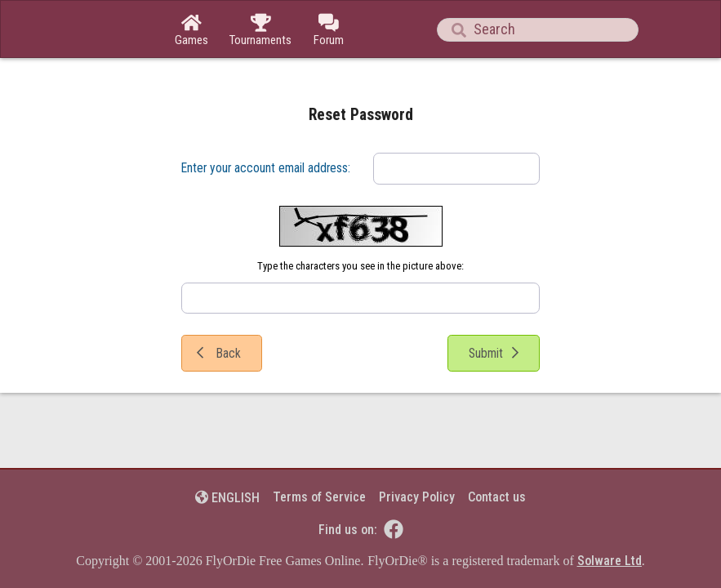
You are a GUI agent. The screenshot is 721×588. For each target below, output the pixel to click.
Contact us (497, 497)
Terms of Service (319, 497)
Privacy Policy (417, 497)
